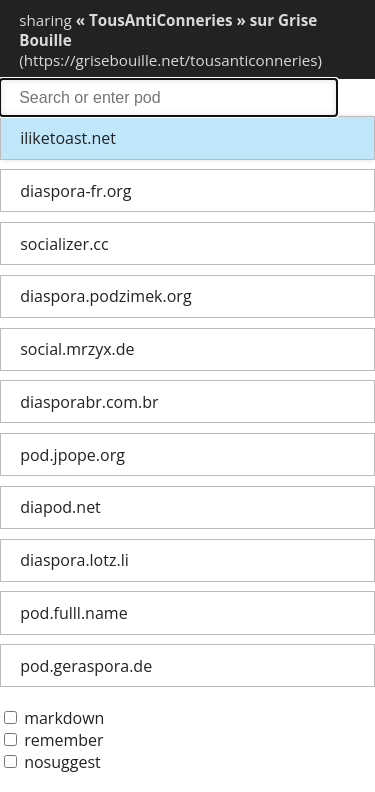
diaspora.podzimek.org (105, 296)
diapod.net (60, 507)
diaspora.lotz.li (74, 560)
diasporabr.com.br (89, 402)
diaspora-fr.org (75, 191)
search (168, 97)
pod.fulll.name (73, 613)
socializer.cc (64, 244)
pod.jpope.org (72, 455)
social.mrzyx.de (77, 349)
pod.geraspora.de (86, 666)
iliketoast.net (68, 138)
